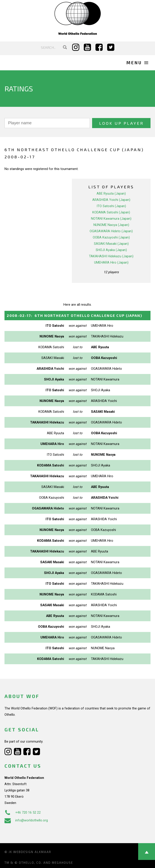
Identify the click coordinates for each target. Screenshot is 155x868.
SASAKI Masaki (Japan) (111, 244)
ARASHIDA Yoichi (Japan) (111, 200)
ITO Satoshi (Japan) (111, 206)
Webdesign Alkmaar (32, 852)
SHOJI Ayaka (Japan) (111, 250)
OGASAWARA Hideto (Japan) (111, 231)
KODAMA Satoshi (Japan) (111, 212)
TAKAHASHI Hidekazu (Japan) (111, 256)
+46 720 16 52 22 (23, 812)
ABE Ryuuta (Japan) (111, 193)
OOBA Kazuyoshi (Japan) (111, 237)
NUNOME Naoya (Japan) (111, 225)
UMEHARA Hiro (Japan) (111, 262)
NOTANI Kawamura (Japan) (111, 219)
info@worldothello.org (26, 820)
